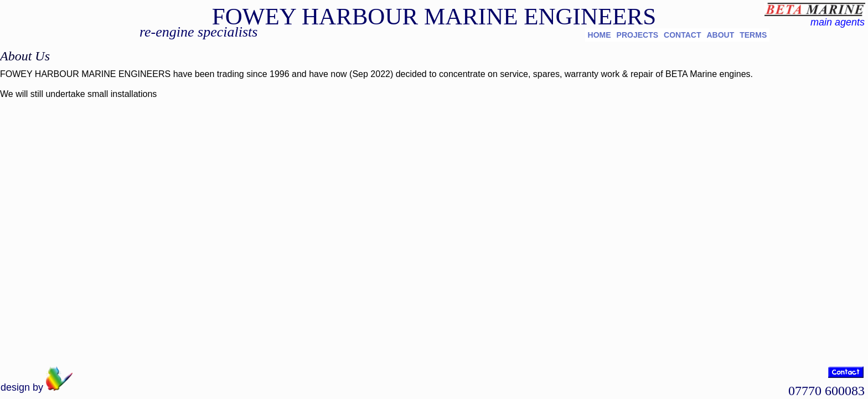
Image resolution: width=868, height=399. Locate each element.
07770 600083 (826, 391)
